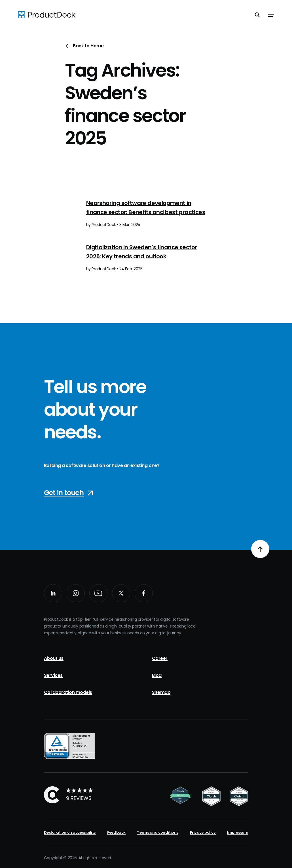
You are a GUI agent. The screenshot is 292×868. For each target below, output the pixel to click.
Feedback (116, 832)
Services (53, 675)
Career (160, 658)
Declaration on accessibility (70, 832)
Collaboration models (68, 692)
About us (54, 658)
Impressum (238, 832)
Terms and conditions (158, 832)
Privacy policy (203, 832)
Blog (157, 675)
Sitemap (161, 692)
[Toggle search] (257, 15)
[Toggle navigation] (271, 15)
